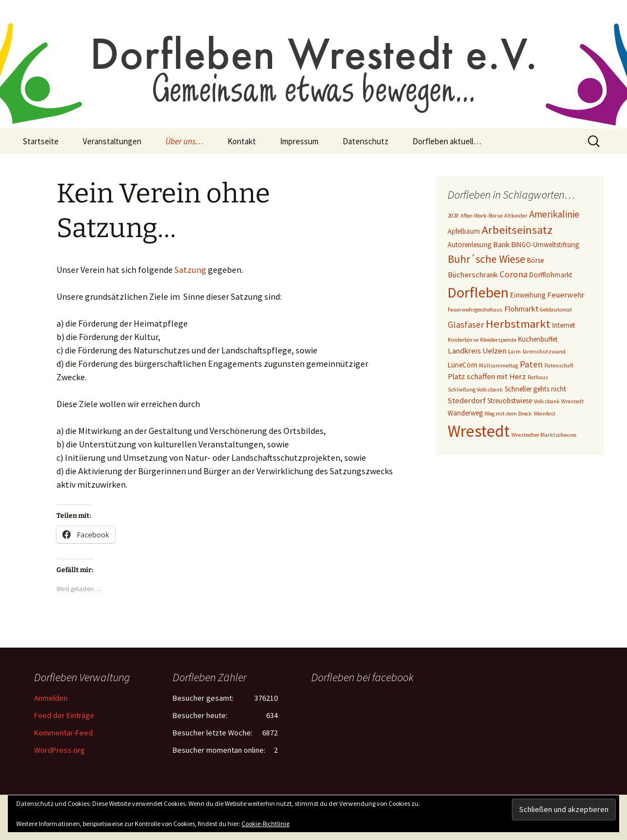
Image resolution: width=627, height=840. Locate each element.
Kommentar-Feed (63, 733)
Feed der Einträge (64, 715)
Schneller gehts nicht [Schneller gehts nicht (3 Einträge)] (535, 389)
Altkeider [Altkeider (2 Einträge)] (516, 216)
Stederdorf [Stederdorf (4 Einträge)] (467, 400)
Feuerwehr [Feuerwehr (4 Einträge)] (566, 295)
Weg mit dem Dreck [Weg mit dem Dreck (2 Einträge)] (508, 414)
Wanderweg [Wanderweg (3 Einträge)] (465, 413)
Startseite (41, 141)
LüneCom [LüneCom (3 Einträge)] (462, 365)
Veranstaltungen (112, 141)
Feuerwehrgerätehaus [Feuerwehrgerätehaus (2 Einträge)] (475, 310)
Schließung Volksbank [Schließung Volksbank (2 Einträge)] (475, 390)
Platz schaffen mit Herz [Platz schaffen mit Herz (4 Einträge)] (487, 376)
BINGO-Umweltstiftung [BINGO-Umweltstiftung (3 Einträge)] (545, 245)
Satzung (190, 270)
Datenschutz (365, 141)
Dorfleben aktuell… (447, 141)
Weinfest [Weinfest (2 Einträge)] (545, 414)
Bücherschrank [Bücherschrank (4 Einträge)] (473, 275)
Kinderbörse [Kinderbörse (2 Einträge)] (463, 340)
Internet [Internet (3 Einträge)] (564, 325)
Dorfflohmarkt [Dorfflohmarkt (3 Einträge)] (551, 275)
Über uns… (184, 141)
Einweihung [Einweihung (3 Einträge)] (528, 295)
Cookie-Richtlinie (265, 824)
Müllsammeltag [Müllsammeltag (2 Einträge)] (498, 365)
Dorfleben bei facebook (362, 677)
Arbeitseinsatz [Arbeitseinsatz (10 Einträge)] (517, 230)
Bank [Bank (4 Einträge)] (501, 244)
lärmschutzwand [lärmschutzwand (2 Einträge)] (544, 351)
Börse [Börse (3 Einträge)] (535, 260)
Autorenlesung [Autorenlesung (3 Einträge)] (469, 245)
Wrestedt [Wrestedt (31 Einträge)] (479, 431)
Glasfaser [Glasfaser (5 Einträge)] (466, 324)
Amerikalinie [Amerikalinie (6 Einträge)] (554, 214)
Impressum (299, 141)
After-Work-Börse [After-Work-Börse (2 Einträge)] (481, 216)
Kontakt (242, 141)
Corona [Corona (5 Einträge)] (514, 274)
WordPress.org (60, 750)
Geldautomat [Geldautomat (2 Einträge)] (556, 310)
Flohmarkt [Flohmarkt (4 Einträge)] (521, 309)
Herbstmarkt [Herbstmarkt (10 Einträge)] (518, 324)
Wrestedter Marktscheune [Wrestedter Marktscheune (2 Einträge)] (544, 435)
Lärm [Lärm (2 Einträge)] (514, 351)
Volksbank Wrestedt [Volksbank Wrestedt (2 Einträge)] (559, 401)
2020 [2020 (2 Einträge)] (453, 216)
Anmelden (51, 698)
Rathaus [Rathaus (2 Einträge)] (538, 377)
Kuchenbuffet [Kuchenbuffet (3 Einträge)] (538, 339)
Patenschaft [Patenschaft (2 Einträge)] (559, 365)
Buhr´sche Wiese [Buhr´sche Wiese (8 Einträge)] (486, 259)
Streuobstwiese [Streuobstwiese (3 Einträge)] (510, 401)
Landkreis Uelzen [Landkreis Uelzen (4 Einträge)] (477, 351)
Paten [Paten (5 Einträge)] (531, 364)
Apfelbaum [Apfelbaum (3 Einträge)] (464, 231)
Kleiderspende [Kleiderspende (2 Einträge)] (498, 340)
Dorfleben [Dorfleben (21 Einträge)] (478, 292)
